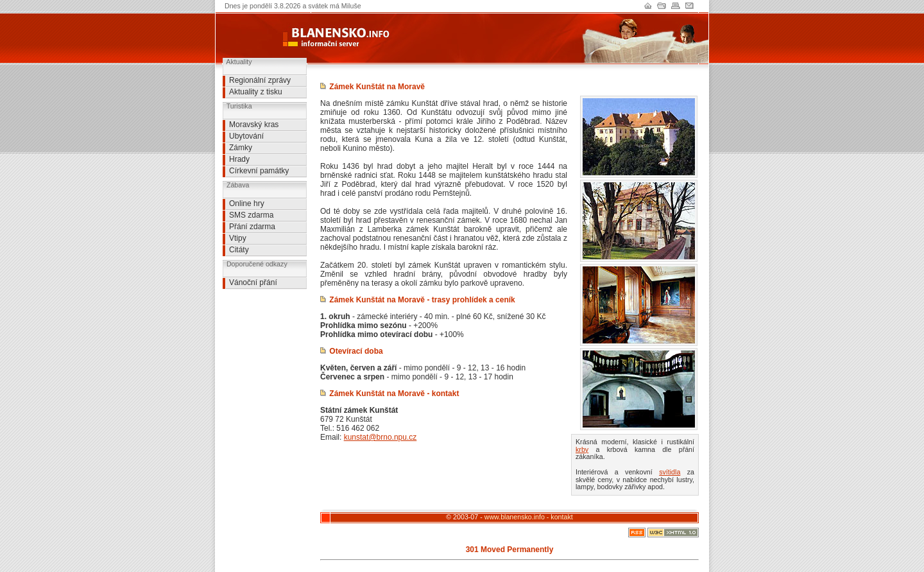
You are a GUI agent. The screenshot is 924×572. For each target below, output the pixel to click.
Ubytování (246, 136)
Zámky (241, 148)
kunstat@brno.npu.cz (381, 437)
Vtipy (238, 238)
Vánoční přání (253, 282)
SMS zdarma (251, 215)
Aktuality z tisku (256, 92)
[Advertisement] (261, 318)
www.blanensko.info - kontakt (529, 517)
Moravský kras (254, 125)
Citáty (239, 250)
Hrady (239, 159)
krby (582, 449)
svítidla (670, 472)
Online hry (247, 204)
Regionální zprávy (260, 80)
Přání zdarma (252, 227)
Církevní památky (259, 171)
